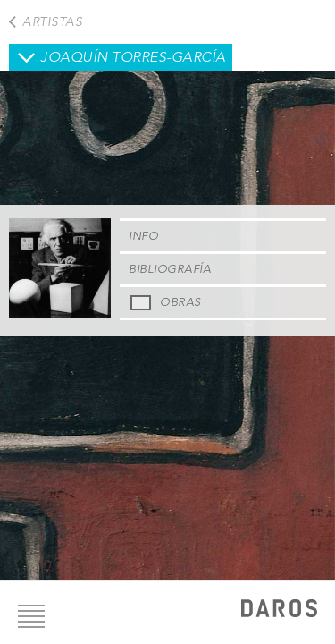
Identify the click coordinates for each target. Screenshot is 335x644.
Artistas (52, 21)
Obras (180, 302)
